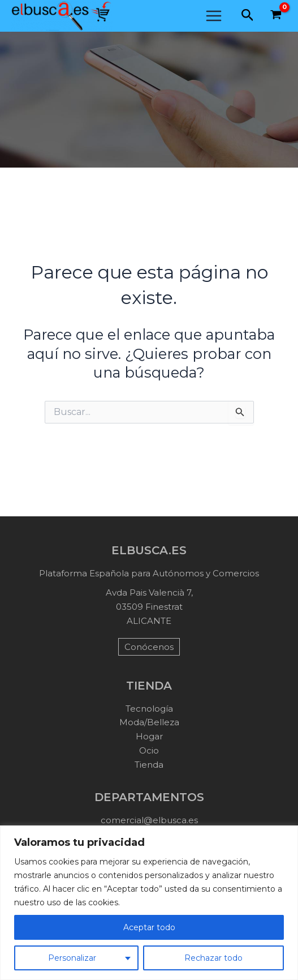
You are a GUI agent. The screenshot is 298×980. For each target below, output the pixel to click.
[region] (149, 903)
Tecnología (149, 709)
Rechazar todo (213, 958)
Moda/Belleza (149, 722)
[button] (248, 16)
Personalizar (72, 958)
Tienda (149, 765)
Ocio (149, 750)
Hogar (149, 736)
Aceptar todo (149, 927)
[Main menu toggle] (214, 16)
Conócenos (149, 647)
